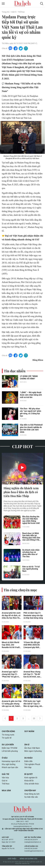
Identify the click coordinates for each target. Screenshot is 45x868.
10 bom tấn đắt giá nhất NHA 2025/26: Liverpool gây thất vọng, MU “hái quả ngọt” (32, 646)
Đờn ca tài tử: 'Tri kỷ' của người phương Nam (31, 569)
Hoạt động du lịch (32, 796)
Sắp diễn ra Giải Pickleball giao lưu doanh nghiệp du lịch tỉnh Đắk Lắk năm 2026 (31, 429)
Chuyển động (8, 732)
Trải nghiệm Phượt (32, 766)
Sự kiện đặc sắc (31, 799)
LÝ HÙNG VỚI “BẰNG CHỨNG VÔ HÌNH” (29, 378)
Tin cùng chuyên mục (20, 590)
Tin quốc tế (7, 739)
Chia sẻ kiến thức (32, 786)
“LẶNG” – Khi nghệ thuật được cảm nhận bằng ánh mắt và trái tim (31, 395)
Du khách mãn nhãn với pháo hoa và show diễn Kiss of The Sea (31, 554)
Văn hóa (5, 780)
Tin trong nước (8, 736)
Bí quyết (29, 776)
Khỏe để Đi (29, 783)
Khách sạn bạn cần (10, 769)
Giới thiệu (12, 861)
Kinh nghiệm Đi (31, 780)
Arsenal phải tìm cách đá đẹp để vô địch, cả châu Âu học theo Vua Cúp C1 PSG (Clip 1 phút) (11, 616)
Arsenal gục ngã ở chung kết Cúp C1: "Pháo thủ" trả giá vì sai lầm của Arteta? (10, 675)
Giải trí (14, 12)
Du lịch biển (8, 746)
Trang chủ (6, 12)
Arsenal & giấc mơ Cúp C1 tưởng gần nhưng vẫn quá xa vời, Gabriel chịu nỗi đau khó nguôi (12, 705)
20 (34, 719)
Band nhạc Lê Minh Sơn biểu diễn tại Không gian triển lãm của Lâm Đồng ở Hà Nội (31, 537)
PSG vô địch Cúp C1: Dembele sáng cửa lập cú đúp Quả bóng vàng (33, 616)
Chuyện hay (30, 793)
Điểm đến (28, 763)
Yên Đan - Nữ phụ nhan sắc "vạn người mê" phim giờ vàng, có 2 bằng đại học (31, 413)
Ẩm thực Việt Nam (32, 749)
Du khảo (28, 759)
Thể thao (21, 12)
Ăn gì (27, 746)
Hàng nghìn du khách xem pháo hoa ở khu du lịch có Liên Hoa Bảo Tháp (21, 492)
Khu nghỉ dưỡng (9, 766)
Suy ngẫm (29, 732)
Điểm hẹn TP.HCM (9, 749)
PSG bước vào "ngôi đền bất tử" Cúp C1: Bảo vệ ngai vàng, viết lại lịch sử (33, 705)
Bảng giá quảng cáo (29, 861)
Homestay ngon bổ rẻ (11, 763)
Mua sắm (6, 793)
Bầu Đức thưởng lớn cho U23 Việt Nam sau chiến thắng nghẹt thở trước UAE (31, 521)
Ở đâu (5, 759)
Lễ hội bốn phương (10, 753)
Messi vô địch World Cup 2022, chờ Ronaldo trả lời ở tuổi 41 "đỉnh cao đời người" (11, 646)
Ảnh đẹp (28, 769)
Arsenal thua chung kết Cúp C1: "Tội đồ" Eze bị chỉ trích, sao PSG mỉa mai (32, 675)
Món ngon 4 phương (33, 753)
